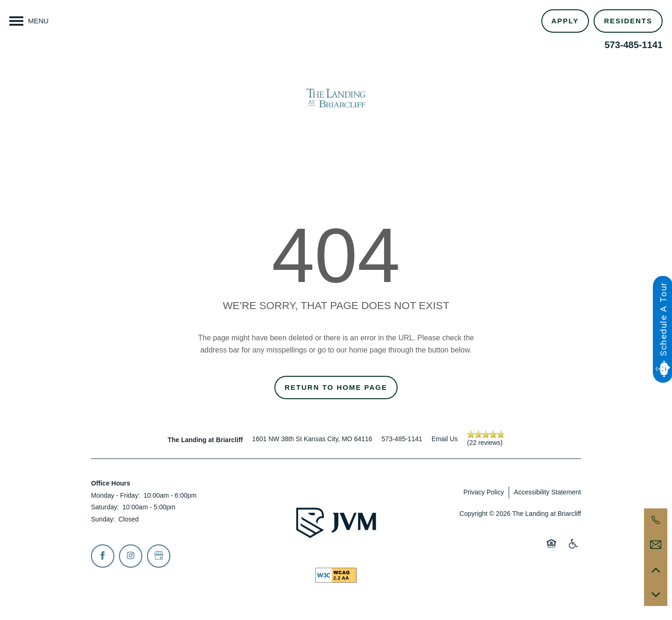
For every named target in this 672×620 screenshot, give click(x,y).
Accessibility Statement (547, 492)
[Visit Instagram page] (131, 556)
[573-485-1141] (656, 520)
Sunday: (103, 519)
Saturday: (105, 507)
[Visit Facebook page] (103, 556)
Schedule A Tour (663, 319)
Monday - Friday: (115, 495)
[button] (628, 21)
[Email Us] (656, 545)
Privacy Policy (484, 492)
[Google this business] (159, 556)
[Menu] (29, 21)
